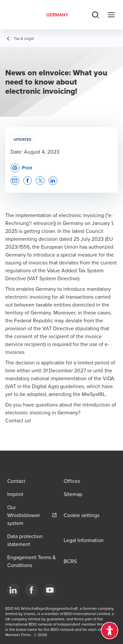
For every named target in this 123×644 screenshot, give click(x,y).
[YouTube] (50, 590)
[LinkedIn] (13, 590)
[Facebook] (31, 590)
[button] (15, 181)
